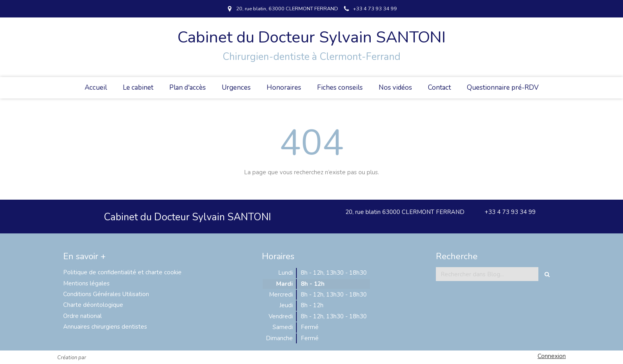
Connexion (552, 356)
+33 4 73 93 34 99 (510, 212)
